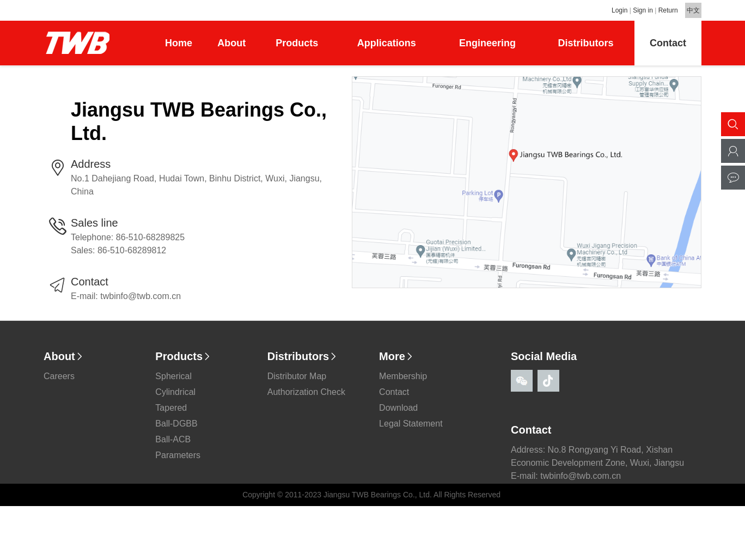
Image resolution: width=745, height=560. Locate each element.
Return (668, 10)
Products (297, 43)
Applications (387, 43)
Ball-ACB (173, 445)
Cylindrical (175, 397)
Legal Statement (411, 429)
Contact (668, 43)
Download (398, 413)
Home (179, 43)
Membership (403, 382)
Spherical (173, 382)
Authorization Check (306, 397)
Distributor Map (297, 382)
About (231, 43)
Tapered (171, 413)
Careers (59, 382)
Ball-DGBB (176, 429)
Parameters (178, 461)
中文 (693, 10)
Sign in (643, 10)
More (396, 362)
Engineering (487, 43)
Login (619, 10)
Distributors (586, 43)
